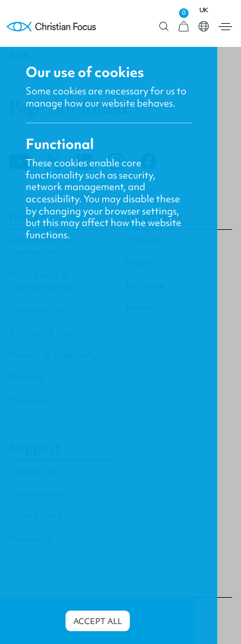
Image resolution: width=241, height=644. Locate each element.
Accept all (98, 621)
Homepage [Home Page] (51, 27)
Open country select (204, 26)
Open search (164, 27)
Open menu (225, 27)
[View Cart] (184, 27)
